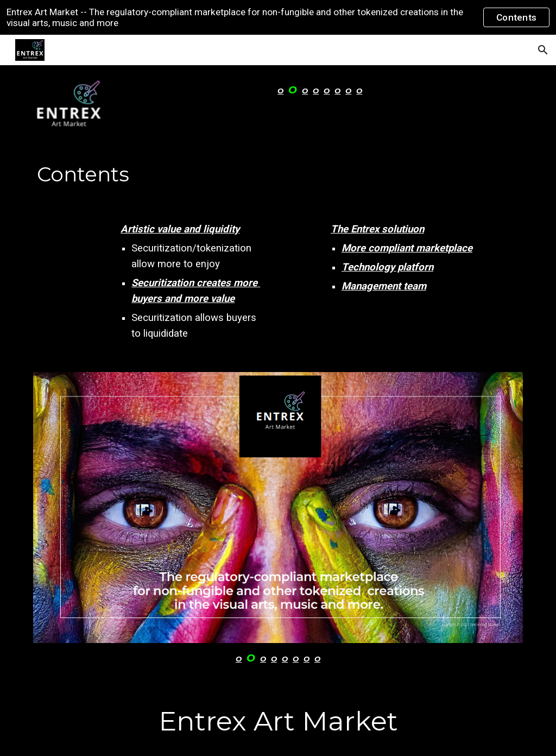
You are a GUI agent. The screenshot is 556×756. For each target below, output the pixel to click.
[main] (320, 90)
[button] (543, 50)
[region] (278, 17)
